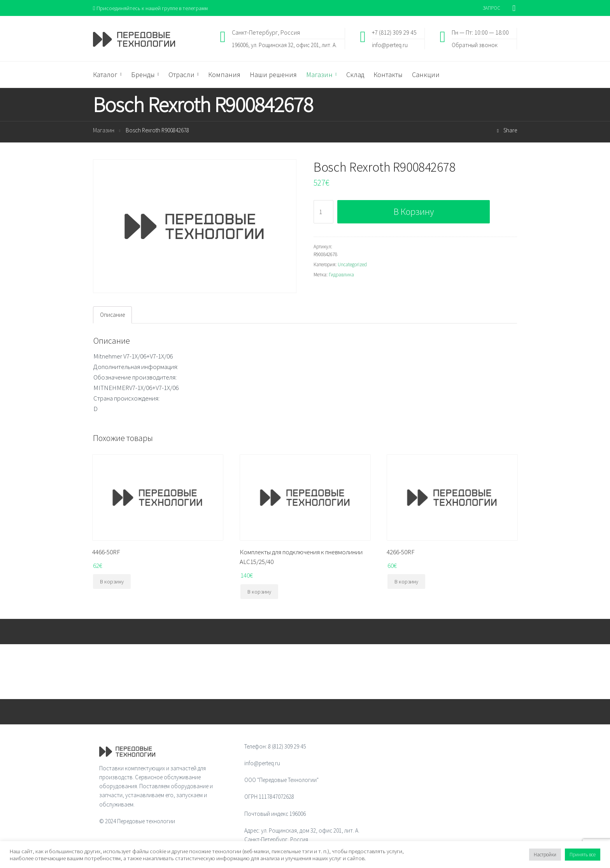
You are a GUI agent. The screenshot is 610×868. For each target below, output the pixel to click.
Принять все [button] (583, 855)
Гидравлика (341, 275)
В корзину (414, 212)
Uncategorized (352, 265)
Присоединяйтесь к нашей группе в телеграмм (153, 8)
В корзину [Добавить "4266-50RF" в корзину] (406, 582)
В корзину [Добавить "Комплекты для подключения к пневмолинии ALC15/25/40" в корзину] (259, 592)
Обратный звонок (475, 45)
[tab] (112, 315)
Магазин (104, 131)
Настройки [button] (545, 855)
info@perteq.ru (390, 45)
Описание (112, 315)
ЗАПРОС (492, 8)
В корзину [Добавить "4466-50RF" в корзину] (112, 582)
